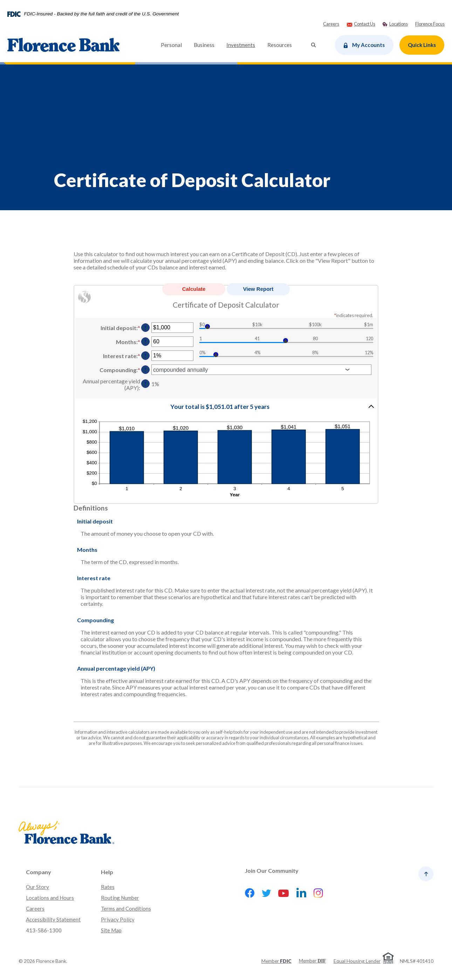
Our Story (37, 887)
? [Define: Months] (145, 342)
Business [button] (204, 45)
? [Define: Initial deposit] (145, 328)
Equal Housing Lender (357, 961)
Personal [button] (171, 45)
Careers (35, 909)
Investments (241, 45)
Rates (108, 887)
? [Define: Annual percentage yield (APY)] (145, 384)
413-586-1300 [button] (44, 930)
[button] (226, 406)
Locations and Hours (50, 898)
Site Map (111, 930)
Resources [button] (280, 45)
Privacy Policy (118, 919)
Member (276, 961)
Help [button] (107, 872)
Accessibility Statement (53, 919)
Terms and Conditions (126, 909)
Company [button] (39, 872)
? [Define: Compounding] (145, 370)
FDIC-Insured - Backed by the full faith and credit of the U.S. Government (101, 14)
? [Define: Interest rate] (145, 356)
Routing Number (120, 898)
